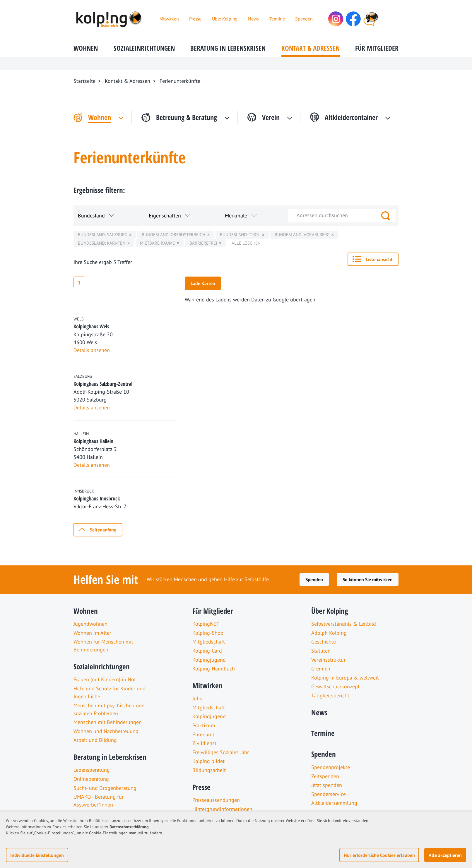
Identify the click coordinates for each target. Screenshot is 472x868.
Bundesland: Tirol (240, 235)
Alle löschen (246, 243)
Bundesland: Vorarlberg (302, 235)
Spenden (314, 579)
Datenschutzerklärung (129, 827)
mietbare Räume (157, 243)
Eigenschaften (165, 216)
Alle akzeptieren (445, 855)
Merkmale (236, 216)
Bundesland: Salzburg (102, 235)
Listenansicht (379, 259)
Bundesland (91, 216)
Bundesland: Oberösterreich (173, 235)
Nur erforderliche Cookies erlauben (379, 855)
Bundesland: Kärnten (102, 243)
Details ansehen (92, 350)
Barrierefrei (203, 243)
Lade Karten (203, 283)
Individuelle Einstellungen (37, 855)
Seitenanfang (103, 530)
